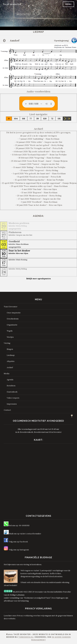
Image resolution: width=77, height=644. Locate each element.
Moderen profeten (19, 223)
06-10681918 (24, 525)
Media (7, 374)
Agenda (10, 380)
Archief (10, 367)
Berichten (11, 386)
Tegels (10, 331)
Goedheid (14, 241)
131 (59, 119)
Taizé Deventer (12, 4)
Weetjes (10, 337)
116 (24, 119)
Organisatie (12, 325)
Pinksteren (15, 232)
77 (31, 119)
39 (38, 119)
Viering (7, 343)
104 (16, 119)
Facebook (24, 542)
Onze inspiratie (14, 313)
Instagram (24, 550)
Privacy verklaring (25, 616)
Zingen (10, 349)
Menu (68, 4)
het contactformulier (32, 534)
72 (52, 119)
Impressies (12, 404)
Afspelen (11, 361)
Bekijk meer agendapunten (39, 279)
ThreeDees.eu (26, 637)
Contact (7, 410)
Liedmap (11, 355)
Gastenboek (12, 392)
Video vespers (13, 398)
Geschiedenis (13, 319)
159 (45, 119)
